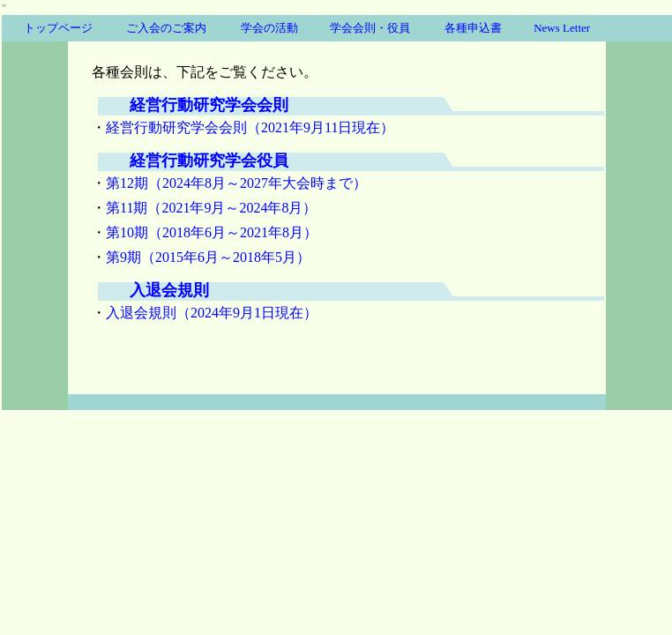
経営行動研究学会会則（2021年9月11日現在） (250, 127)
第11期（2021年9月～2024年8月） (211, 208)
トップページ (58, 28)
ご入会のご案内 (166, 28)
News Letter (562, 28)
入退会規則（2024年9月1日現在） (212, 313)
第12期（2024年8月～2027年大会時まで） (236, 183)
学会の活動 (269, 28)
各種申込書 (473, 28)
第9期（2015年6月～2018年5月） (208, 257)
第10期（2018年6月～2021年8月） (212, 232)
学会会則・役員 (370, 28)
